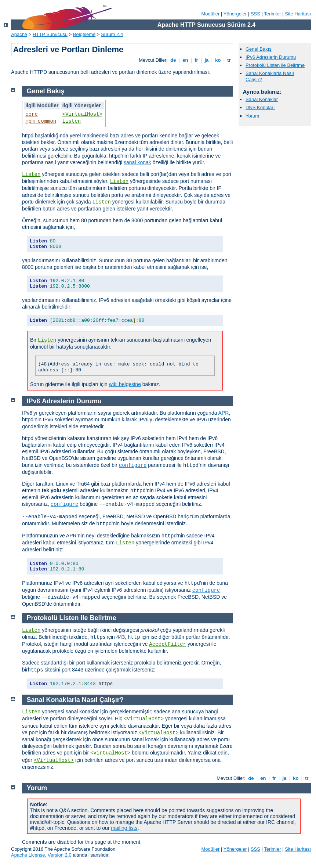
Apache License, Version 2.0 (41, 855)
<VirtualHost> (82, 114)
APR (224, 413)
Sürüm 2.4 (112, 34)
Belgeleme (84, 34)
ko (218, 60)
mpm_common (41, 121)
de (173, 60)
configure (133, 465)
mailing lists (124, 828)
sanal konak (137, 162)
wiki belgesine (125, 384)
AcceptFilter (168, 644)
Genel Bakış (259, 49)
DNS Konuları (260, 107)
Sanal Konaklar (262, 99)
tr (229, 60)
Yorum (252, 116)
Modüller (211, 14)
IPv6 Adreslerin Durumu (271, 57)
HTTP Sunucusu (50, 34)
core (32, 114)
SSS (255, 14)
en (185, 60)
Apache (19, 34)
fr (197, 60)
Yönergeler (235, 14)
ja (207, 60)
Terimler (272, 14)
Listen (72, 121)
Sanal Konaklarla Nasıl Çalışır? (75, 700)
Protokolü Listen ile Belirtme (275, 65)
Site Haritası (298, 14)
